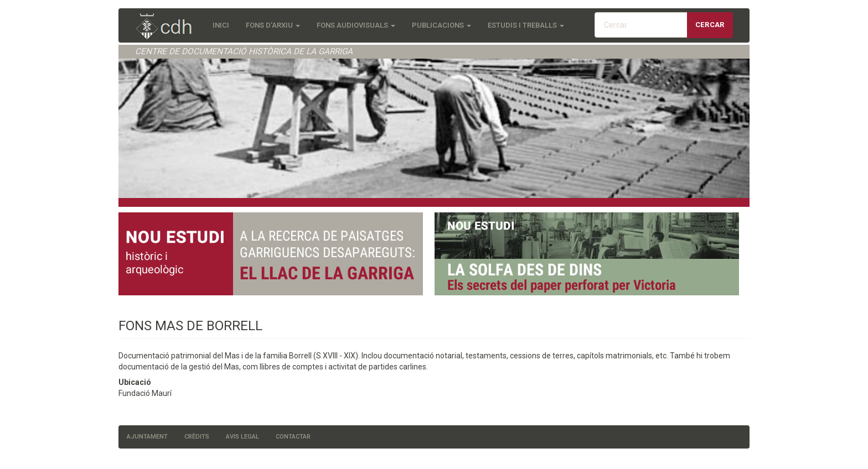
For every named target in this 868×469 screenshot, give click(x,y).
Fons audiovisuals (356, 25)
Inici (221, 25)
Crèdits (197, 437)
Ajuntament (147, 437)
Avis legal (242, 437)
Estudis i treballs (526, 25)
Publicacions (441, 25)
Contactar (293, 437)
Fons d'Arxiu (273, 25)
